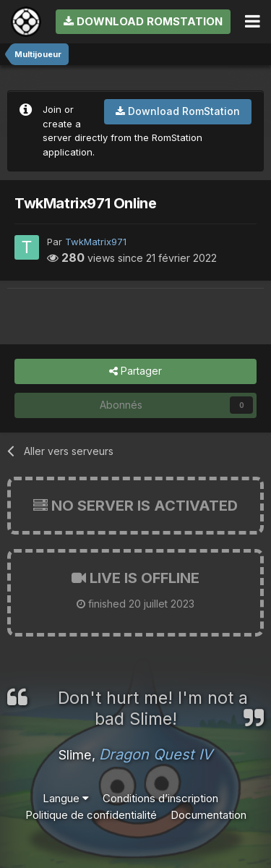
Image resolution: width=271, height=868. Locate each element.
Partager (135, 371)
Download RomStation (143, 21)
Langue (66, 798)
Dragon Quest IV (156, 754)
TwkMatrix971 (96, 242)
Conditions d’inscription (160, 798)
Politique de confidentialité (91, 815)
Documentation (208, 815)
